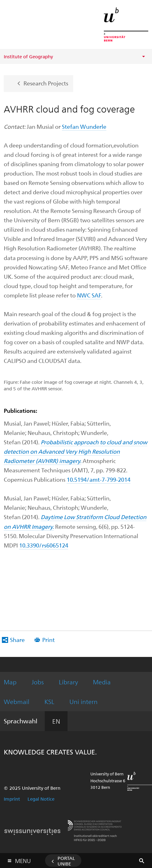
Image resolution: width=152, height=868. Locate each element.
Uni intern (84, 701)
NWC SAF (89, 295)
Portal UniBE (66, 861)
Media (102, 682)
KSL (49, 701)
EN (56, 721)
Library (68, 682)
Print (48, 640)
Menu (23, 859)
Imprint (12, 799)
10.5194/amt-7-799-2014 (99, 479)
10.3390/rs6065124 (44, 545)
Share (17, 640)
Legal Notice (41, 799)
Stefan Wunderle (84, 126)
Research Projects (46, 83)
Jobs (38, 682)
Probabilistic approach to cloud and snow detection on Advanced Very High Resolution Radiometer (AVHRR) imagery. (76, 451)
